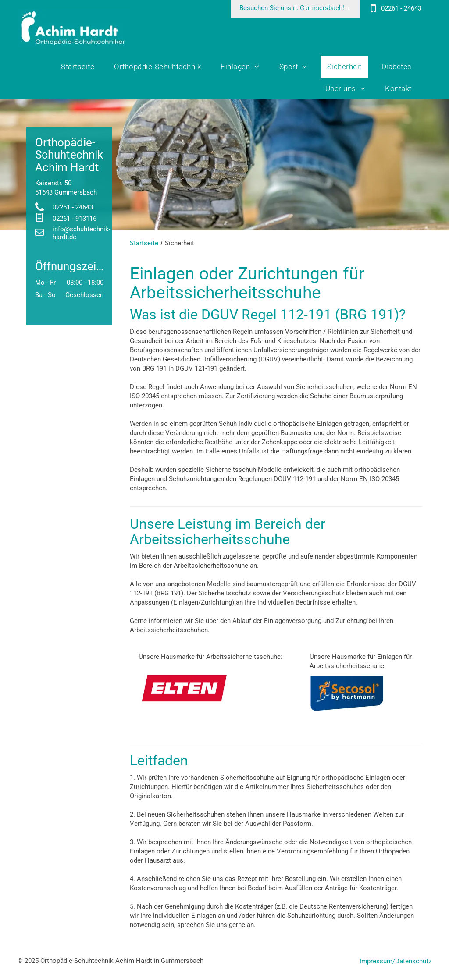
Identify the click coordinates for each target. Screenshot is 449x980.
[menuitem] (81, 67)
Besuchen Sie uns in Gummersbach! (292, 8)
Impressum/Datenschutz (396, 961)
